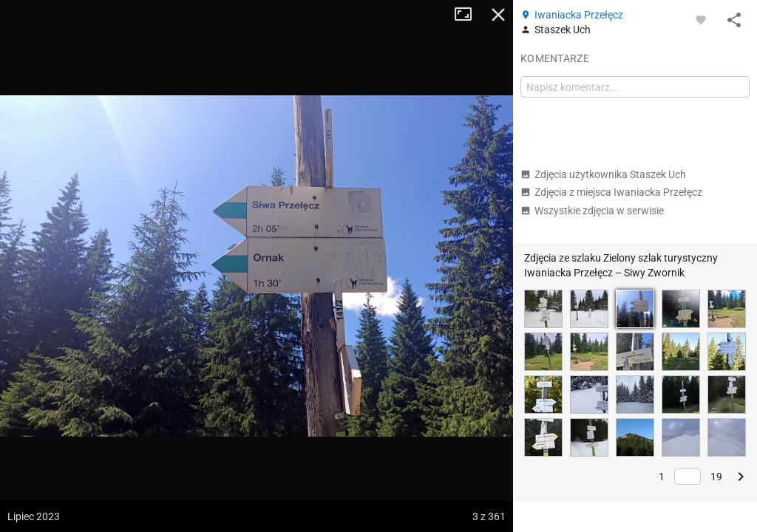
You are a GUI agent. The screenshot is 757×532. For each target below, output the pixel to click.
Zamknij (498, 15)
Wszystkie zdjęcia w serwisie (592, 211)
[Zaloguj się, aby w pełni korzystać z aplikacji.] (701, 19)
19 (716, 477)
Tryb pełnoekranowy (469, 15)
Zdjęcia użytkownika (603, 174)
